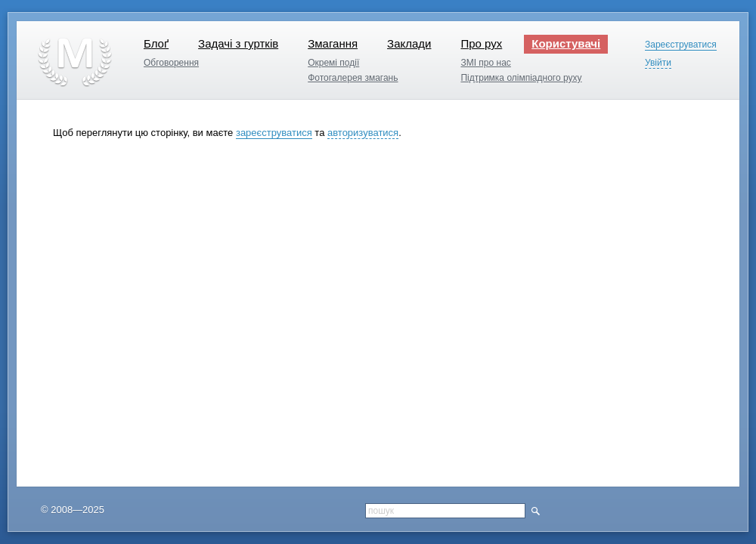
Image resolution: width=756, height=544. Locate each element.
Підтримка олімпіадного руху (521, 78)
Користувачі (566, 43)
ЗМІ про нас (485, 63)
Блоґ (156, 43)
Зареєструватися (681, 45)
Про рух (481, 43)
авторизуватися (363, 133)
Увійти (658, 63)
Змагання (333, 43)
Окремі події (333, 63)
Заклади (409, 43)
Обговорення (171, 63)
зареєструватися (274, 133)
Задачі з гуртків (238, 43)
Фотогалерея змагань (353, 78)
